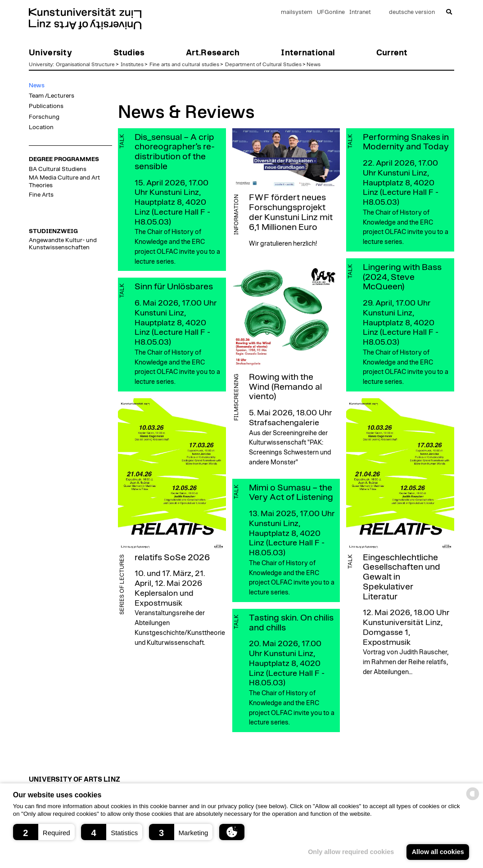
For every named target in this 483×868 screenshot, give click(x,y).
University (41, 64)
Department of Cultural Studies (263, 64)
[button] (44, 832)
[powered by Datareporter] (473, 799)
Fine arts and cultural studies (184, 64)
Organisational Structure (85, 64)
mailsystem (297, 12)
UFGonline (331, 12)
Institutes (132, 64)
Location (41, 127)
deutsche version (412, 12)
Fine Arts (41, 195)
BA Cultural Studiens (58, 169)
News (314, 64)
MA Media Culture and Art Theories (64, 181)
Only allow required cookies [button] (351, 852)
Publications (46, 106)
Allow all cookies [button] (438, 852)
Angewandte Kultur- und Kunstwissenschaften (63, 244)
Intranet (360, 12)
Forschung (44, 117)
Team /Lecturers (52, 96)
